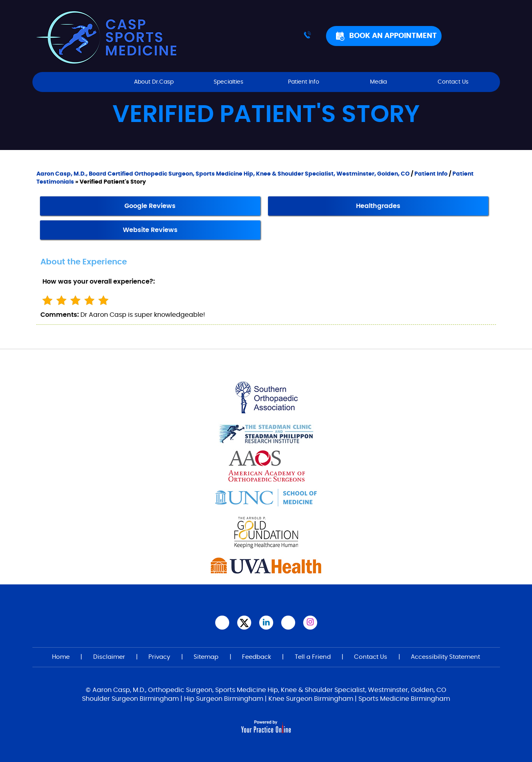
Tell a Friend (313, 657)
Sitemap (206, 657)
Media (378, 82)
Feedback (257, 657)
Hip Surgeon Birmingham (224, 699)
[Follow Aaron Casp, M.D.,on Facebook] (222, 623)
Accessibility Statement (445, 657)
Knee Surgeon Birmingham (311, 699)
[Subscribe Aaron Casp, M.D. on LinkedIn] (266, 623)
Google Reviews (150, 206)
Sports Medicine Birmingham (404, 699)
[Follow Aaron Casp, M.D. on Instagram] (310, 623)
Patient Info (304, 82)
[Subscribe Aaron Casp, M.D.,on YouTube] (288, 623)
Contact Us (453, 82)
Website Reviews (150, 230)
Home (79, 82)
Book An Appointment (393, 36)
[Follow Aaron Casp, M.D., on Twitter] (244, 623)
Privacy (159, 657)
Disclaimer (109, 657)
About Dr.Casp (154, 82)
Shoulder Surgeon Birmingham (130, 699)
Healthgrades (378, 206)
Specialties (228, 82)
